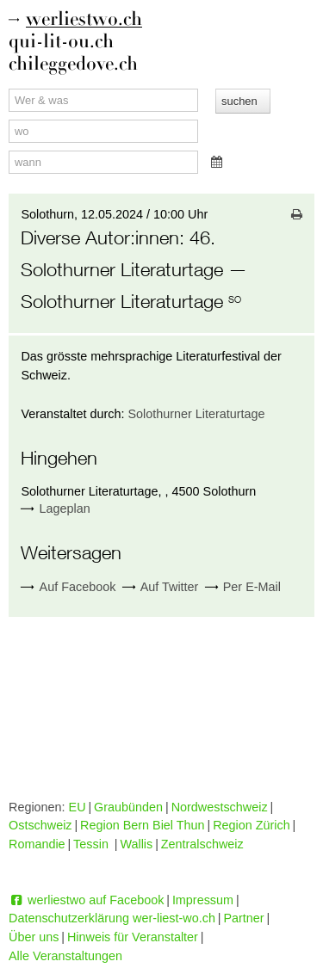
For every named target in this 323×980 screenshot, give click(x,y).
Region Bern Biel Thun (143, 825)
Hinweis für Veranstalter (133, 937)
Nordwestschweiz (220, 807)
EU (78, 807)
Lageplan (65, 508)
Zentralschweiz (202, 844)
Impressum (203, 900)
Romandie (37, 844)
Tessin (93, 844)
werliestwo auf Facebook (86, 900)
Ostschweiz (40, 825)
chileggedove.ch (73, 64)
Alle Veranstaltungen (65, 956)
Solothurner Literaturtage (196, 414)
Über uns (34, 937)
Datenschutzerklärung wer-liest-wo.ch (112, 918)
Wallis (136, 844)
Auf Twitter (161, 587)
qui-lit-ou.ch (61, 42)
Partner (243, 918)
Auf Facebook (68, 587)
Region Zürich (252, 825)
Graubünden (128, 807)
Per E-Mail (243, 587)
